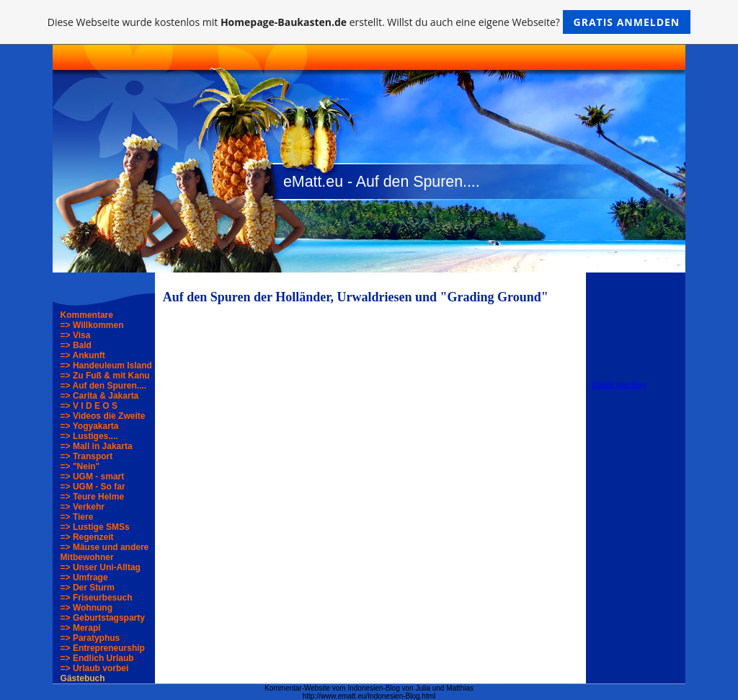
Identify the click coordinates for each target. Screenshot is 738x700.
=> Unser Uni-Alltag (101, 567)
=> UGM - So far (93, 487)
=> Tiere (77, 517)
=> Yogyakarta (90, 426)
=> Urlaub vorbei (95, 668)
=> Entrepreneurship (103, 648)
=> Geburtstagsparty (103, 618)
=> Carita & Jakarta (100, 396)
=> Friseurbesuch (97, 598)
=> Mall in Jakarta (97, 446)
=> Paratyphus (90, 638)
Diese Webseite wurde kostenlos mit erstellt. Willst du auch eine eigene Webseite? (369, 22)
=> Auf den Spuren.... (104, 386)
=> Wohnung (86, 608)
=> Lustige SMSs (95, 527)
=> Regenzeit (87, 537)
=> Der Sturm (88, 588)
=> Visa (76, 335)
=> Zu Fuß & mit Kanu (105, 376)
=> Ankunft (83, 355)
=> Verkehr (83, 507)
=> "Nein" (80, 466)
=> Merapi (81, 628)
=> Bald (76, 345)
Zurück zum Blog (619, 385)
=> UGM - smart (93, 477)
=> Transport (87, 456)
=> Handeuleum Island (106, 365)
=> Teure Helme (93, 497)
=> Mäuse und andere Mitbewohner (105, 552)
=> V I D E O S (89, 406)
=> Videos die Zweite (103, 416)
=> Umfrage (84, 577)
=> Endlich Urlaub (97, 658)
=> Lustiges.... (89, 436)
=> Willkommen (92, 325)
